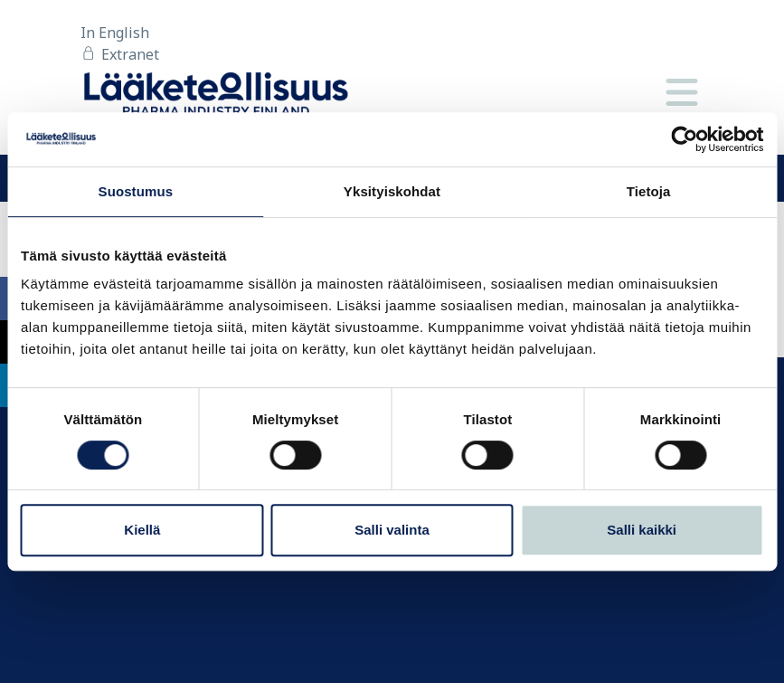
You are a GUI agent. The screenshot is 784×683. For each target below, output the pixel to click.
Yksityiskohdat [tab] (392, 191)
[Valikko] (682, 94)
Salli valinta (392, 530)
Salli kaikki (642, 530)
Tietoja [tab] (649, 191)
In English (115, 33)
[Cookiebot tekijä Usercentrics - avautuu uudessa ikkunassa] (684, 139)
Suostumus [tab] (136, 191)
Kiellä (142, 530)
